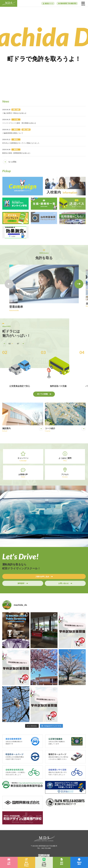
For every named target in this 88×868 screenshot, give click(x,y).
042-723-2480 (46, 848)
